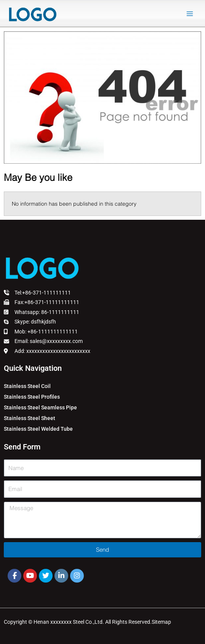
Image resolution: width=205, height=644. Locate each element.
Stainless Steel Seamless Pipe (40, 407)
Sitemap (161, 622)
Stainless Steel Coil (27, 386)
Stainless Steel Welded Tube (38, 429)
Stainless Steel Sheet (30, 418)
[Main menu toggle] (190, 14)
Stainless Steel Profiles (32, 397)
